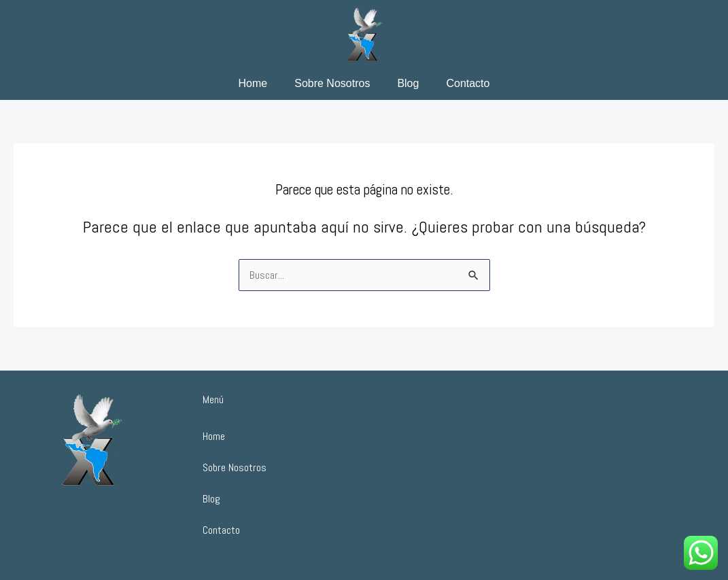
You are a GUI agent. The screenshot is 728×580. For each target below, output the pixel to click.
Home (253, 83)
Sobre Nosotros (332, 83)
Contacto (468, 83)
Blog (408, 83)
